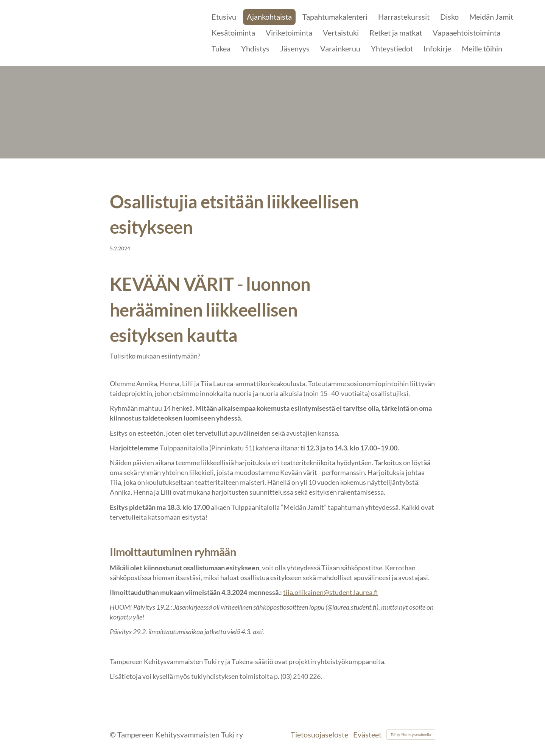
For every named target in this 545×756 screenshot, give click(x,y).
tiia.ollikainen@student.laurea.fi (330, 592)
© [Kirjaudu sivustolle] (114, 734)
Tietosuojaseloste (319, 734)
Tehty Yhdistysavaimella (411, 734)
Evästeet (367, 734)
